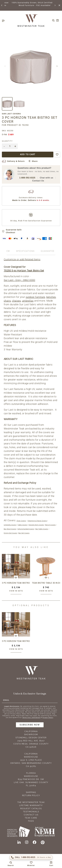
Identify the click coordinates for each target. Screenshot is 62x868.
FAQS (31, 821)
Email (6, 700)
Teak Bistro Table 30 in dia (46, 583)
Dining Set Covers (10, 533)
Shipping (31, 792)
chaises (16, 301)
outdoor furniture (35, 297)
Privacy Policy (48, 718)
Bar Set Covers (24, 533)
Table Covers (22, 525)
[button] (2, 5)
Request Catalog (31, 809)
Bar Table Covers (42, 529)
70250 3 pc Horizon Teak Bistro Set (24, 271)
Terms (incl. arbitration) (31, 718)
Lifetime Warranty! (31, 805)
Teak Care (31, 818)
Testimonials (31, 812)
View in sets (16, 591)
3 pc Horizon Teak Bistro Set (16, 583)
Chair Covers (21, 521)
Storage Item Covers (36, 525)
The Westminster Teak (31, 802)
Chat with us (47, 178)
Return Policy (31, 795)
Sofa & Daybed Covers (26, 529)
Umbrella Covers (10, 525)
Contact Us (38, 181)
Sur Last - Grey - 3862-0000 (19, 280)
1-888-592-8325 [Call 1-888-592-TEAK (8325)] (27, 178)
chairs (7, 301)
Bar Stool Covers (10, 529)
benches (51, 297)
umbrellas (28, 301)
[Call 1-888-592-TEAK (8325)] (31, 857)
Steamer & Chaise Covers (37, 521)
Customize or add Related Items (22, 259)
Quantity (7, 141)
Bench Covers (50, 525)
